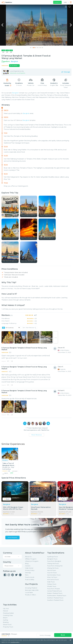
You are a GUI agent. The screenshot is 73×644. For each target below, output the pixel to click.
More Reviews (36, 435)
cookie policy (15, 642)
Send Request (12, 538)
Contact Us (57, 2)
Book (63, 635)
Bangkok (15, 93)
